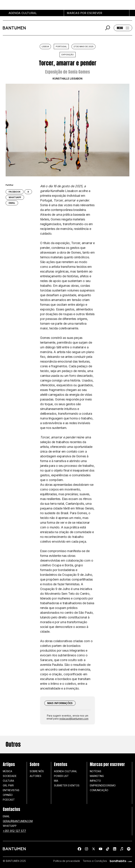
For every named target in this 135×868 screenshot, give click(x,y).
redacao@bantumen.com (74, 719)
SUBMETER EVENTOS (67, 785)
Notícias (96, 771)
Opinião (8, 795)
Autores (36, 776)
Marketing (97, 776)
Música (7, 771)
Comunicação (99, 790)
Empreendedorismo (103, 785)
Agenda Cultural (65, 771)
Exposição (68, 55)
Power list (61, 776)
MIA (56, 781)
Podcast (9, 800)
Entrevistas (11, 790)
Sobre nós (37, 771)
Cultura (8, 781)
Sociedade (10, 776)
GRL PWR (8, 785)
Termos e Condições (95, 861)
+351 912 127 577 (14, 831)
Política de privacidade (67, 861)
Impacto (95, 781)
